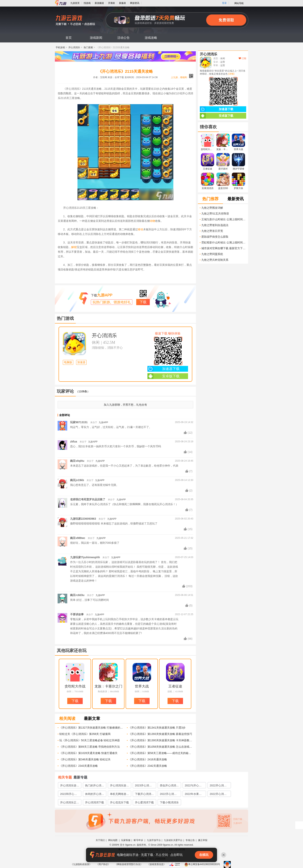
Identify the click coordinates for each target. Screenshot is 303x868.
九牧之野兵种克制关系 (215, 260)
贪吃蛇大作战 (75, 686)
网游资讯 (135, 3)
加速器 (81, 362)
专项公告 (190, 840)
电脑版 (68, 362)
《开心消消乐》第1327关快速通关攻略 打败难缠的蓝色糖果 (92, 728)
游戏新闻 (96, 38)
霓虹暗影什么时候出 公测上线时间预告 (224, 242)
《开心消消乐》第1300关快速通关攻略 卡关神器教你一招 (161, 740)
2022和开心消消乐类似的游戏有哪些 (70, 795)
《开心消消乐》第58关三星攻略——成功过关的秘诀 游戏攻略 (161, 753)
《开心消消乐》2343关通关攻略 (79, 766)
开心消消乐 (74, 47)
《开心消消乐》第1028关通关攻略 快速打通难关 (88, 753)
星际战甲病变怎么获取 (215, 237)
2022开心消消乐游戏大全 (218, 786)
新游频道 (99, 3)
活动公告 (123, 38)
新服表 (123, 3)
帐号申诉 (139, 840)
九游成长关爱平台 (173, 840)
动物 (152, 221)
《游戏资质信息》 (157, 864)
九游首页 (75, 3)
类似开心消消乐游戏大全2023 (169, 786)
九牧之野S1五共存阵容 (215, 214)
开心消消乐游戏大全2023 (119, 786)
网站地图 (113, 840)
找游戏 (87, 3)
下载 (143, 302)
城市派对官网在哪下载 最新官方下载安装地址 (224, 248)
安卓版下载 (163, 376)
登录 (224, 3)
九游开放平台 (154, 840)
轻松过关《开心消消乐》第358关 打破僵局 (85, 734)
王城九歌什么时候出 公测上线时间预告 (224, 219)
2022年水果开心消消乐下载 (193, 795)
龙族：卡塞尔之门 (108, 686)
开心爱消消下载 (144, 802)
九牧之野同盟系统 (212, 254)
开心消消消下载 (94, 802)
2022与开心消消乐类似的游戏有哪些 (194, 786)
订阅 (242, 58)
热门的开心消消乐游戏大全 (94, 786)
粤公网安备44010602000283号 (202, 864)
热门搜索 (88, 47)
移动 (140, 229)
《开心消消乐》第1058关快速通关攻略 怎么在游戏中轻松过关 (161, 747)
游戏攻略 (151, 38)
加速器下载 (163, 369)
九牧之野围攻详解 (212, 208)
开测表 (111, 3)
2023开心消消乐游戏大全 (143, 786)
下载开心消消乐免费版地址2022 (144, 795)
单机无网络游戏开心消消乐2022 (119, 795)
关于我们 (100, 840)
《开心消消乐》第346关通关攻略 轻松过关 (85, 759)
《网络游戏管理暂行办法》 (129, 864)
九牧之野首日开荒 (212, 231)
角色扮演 (102, 692)
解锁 (74, 247)
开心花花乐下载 (119, 802)
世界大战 (142, 686)
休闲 (96, 342)
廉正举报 (203, 840)
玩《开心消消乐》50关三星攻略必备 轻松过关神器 (90, 740)
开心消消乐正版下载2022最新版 (70, 803)
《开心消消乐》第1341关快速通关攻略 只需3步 (157, 728)
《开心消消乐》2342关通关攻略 (148, 766)
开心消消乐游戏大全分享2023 (70, 786)
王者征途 (175, 686)
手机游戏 (60, 47)
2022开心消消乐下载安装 (168, 795)
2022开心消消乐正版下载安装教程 (219, 795)
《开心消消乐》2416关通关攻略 (148, 759)
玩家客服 (126, 840)
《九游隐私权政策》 (81, 864)
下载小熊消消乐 (169, 802)
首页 (69, 38)
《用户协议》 (103, 864)
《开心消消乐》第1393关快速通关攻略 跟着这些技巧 (160, 734)
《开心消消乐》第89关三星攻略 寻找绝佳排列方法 (90, 747)
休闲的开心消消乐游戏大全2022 (94, 795)
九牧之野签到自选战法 (215, 225)
